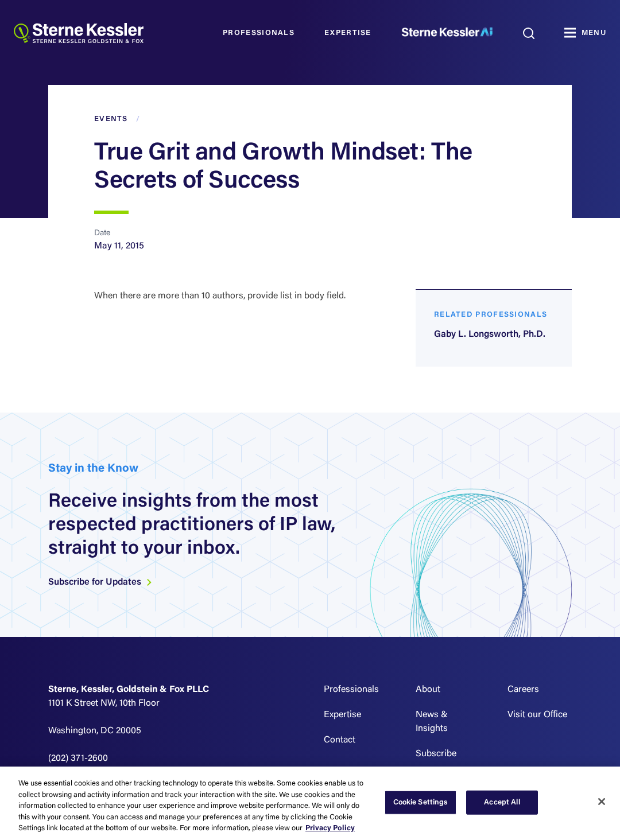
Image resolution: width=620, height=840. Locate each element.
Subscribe (436, 754)
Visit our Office (537, 715)
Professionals (259, 33)
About (428, 690)
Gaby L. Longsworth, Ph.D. (490, 335)
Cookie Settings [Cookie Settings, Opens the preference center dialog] (421, 802)
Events (111, 119)
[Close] (602, 802)
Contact (340, 740)
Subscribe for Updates (100, 582)
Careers (523, 690)
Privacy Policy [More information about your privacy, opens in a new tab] (330, 828)
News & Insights (432, 722)
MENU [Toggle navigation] (594, 33)
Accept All (502, 802)
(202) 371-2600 (78, 759)
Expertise (348, 33)
